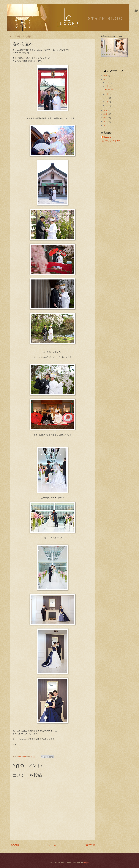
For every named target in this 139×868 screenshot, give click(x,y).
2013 (106, 122)
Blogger (86, 863)
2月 (107, 102)
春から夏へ (109, 89)
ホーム (53, 845)
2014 (106, 118)
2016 (106, 110)
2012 (106, 125)
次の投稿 (15, 845)
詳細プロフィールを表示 (110, 141)
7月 (107, 86)
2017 (106, 79)
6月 (107, 94)
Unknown (107, 137)
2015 (106, 114)
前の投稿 (90, 845)
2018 (106, 76)
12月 (108, 82)
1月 (107, 106)
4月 (107, 98)
